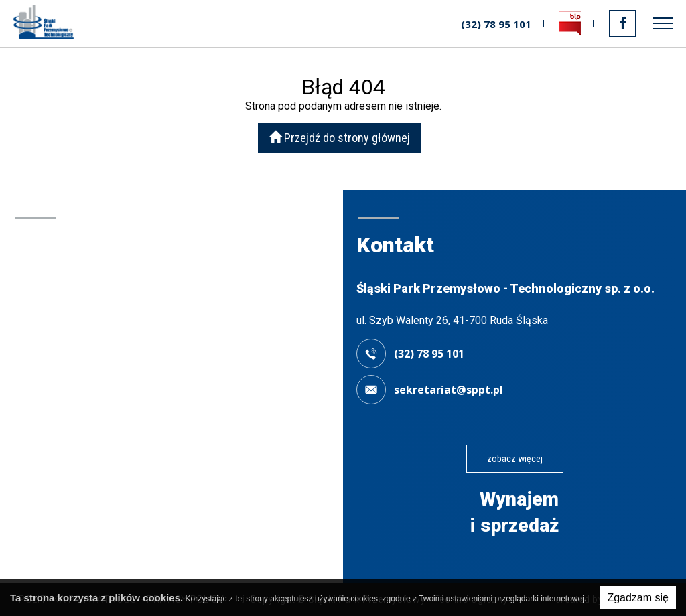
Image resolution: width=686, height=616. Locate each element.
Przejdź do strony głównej (340, 138)
